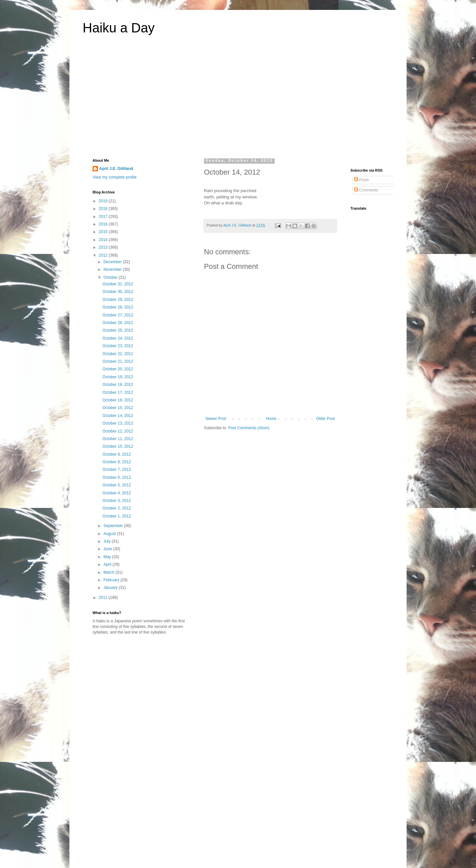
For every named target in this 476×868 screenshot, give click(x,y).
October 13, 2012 (118, 423)
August (110, 534)
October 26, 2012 (118, 323)
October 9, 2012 (117, 454)
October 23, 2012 (118, 346)
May (108, 557)
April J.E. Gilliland (116, 169)
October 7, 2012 (117, 470)
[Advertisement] (238, 101)
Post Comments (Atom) (249, 428)
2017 (104, 217)
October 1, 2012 (117, 516)
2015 (104, 232)
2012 (104, 255)
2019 (104, 201)
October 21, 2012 (118, 361)
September (114, 526)
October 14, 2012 (118, 416)
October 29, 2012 (118, 300)
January (111, 588)
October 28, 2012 (118, 307)
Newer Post (216, 419)
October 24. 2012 (118, 338)
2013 (104, 247)
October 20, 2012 (118, 369)
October (111, 277)
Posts (361, 180)
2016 (104, 224)
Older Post (325, 419)
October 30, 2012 (118, 292)
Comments (366, 190)
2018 (104, 209)
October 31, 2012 (118, 284)
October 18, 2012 (118, 385)
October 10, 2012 (118, 446)
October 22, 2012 (118, 354)
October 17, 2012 (118, 393)
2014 (104, 240)
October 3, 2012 (117, 501)
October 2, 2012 (117, 508)
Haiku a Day (119, 28)
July (108, 541)
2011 (104, 598)
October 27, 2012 (118, 315)
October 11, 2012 (118, 439)
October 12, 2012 (118, 431)
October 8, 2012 (117, 462)
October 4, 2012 (117, 493)
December (113, 262)
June (108, 549)
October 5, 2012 (117, 485)
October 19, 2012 (118, 377)
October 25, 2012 (118, 330)
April (108, 564)
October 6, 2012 (117, 477)
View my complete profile (115, 177)
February (112, 580)
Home (271, 419)
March (110, 572)
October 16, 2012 (118, 400)
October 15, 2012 (118, 408)
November (113, 269)
